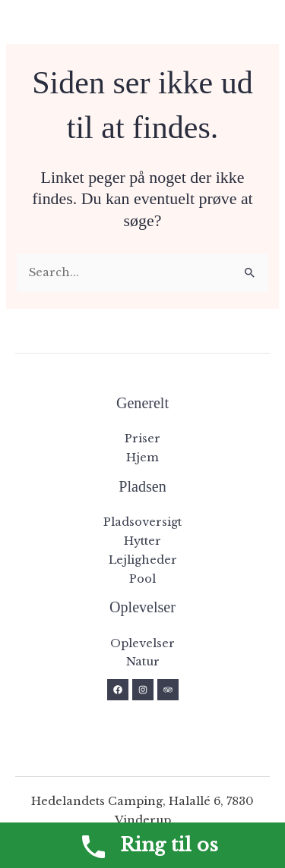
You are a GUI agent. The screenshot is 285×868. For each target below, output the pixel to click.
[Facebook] (118, 690)
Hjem (142, 458)
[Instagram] (143, 690)
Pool (142, 579)
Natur (143, 662)
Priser (142, 439)
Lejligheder (143, 560)
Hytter (142, 541)
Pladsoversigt (142, 522)
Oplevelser (142, 643)
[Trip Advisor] (168, 690)
